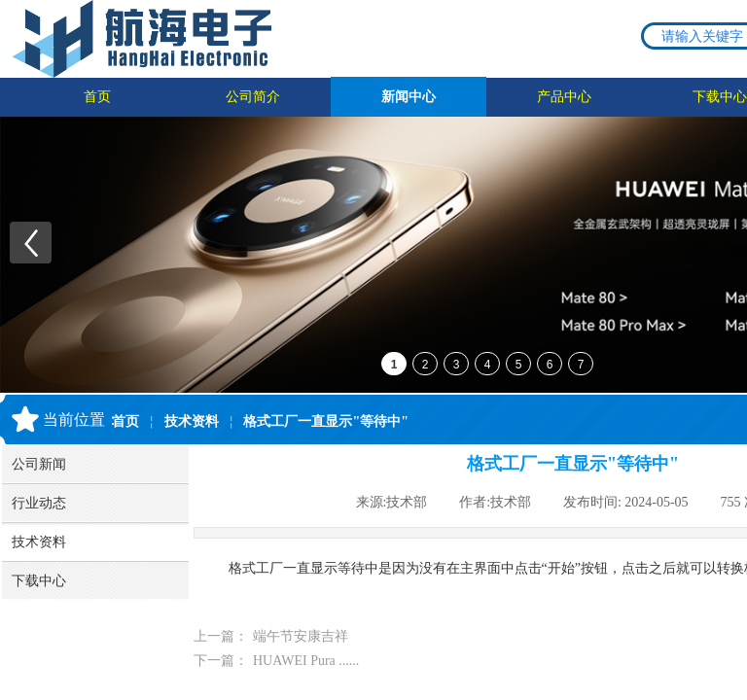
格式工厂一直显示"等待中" (326, 421)
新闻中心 (409, 97)
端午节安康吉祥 (271, 636)
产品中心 (564, 97)
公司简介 (253, 97)
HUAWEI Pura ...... (276, 661)
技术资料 (192, 421)
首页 (97, 97)
